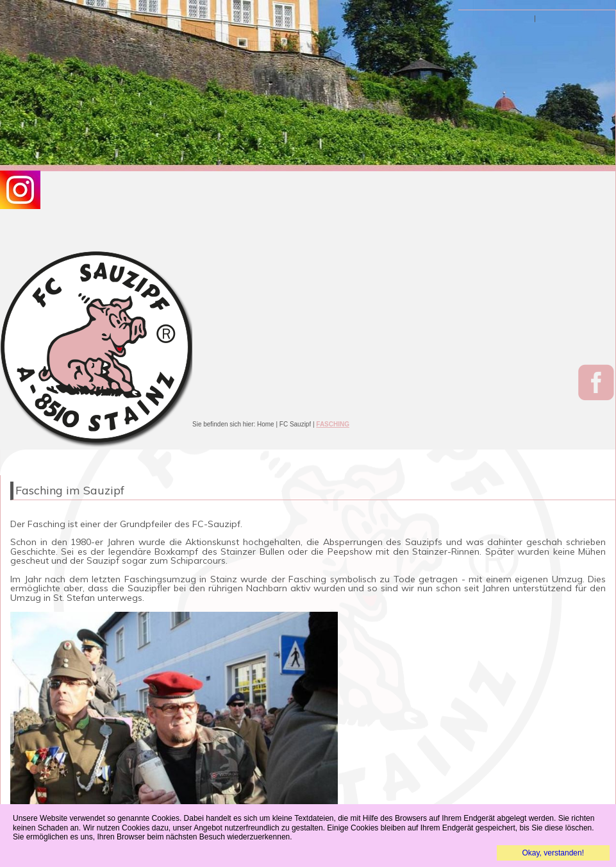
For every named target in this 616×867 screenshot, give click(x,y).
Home (266, 424)
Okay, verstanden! (554, 853)
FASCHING (333, 424)
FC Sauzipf (295, 424)
